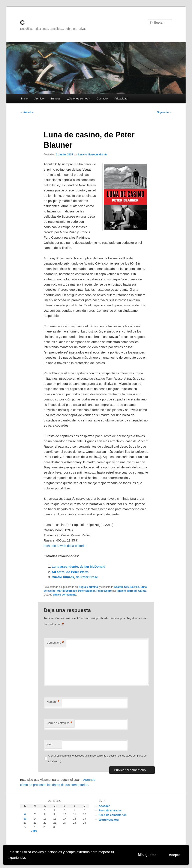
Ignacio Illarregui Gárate (93, 155)
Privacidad (121, 99)
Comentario (55, 643)
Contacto (102, 99)
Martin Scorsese (67, 591)
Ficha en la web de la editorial (65, 546)
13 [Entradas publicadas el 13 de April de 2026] (25, 819)
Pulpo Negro (104, 591)
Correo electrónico (59, 723)
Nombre (53, 702)
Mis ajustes (147, 855)
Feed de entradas (110, 810)
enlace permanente (65, 595)
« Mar (34, 831)
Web (50, 744)
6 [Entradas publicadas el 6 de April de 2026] (25, 814)
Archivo (39, 99)
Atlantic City (121, 587)
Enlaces (55, 99)
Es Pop (135, 587)
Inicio (24, 99)
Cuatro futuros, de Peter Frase (75, 577)
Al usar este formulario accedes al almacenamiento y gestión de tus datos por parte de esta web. (97, 759)
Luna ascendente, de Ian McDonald (78, 566)
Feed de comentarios (113, 815)
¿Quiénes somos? (78, 99)
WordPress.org (109, 820)
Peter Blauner (87, 591)
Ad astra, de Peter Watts (70, 572)
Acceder (104, 806)
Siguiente (164, 112)
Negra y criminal (89, 587)
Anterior (27, 112)
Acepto (175, 855)
